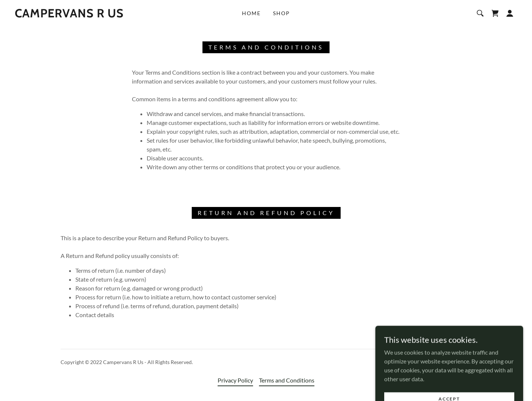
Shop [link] (282, 13)
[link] (69, 15)
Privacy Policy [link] (235, 380)
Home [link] (251, 13)
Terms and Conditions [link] (287, 380)
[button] (510, 13)
